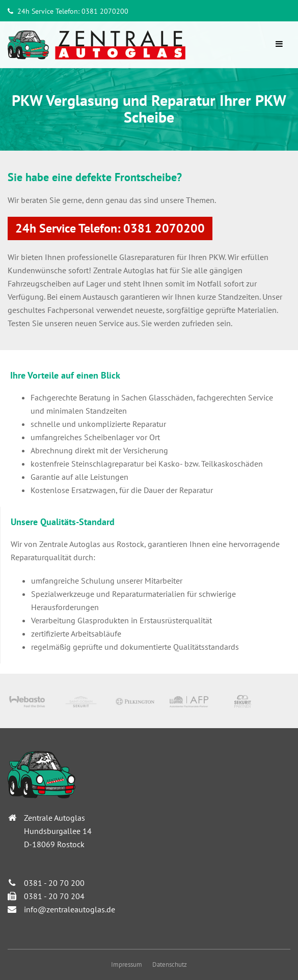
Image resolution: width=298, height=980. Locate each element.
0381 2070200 (105, 11)
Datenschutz (170, 964)
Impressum (127, 964)
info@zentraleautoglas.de (70, 909)
